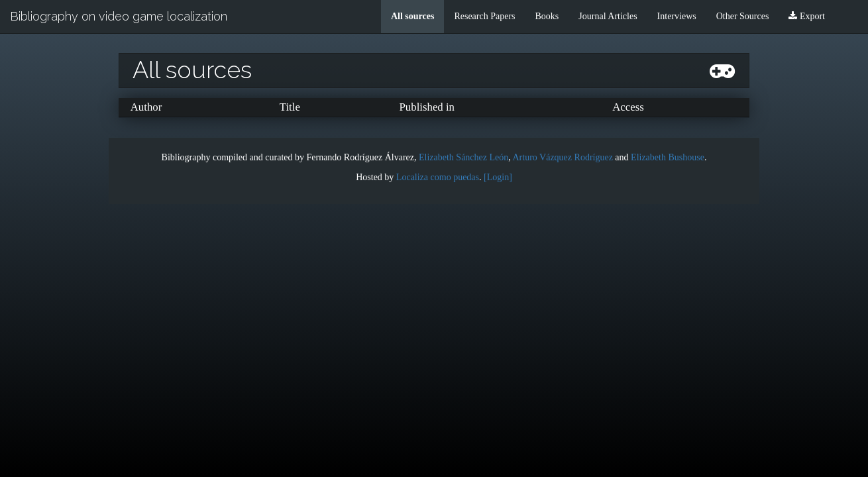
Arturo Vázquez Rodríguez (563, 157)
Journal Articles (608, 16)
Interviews (677, 16)
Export (807, 16)
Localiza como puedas (438, 177)
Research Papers (484, 16)
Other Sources (743, 16)
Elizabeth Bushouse (668, 157)
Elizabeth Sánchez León (463, 157)
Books (547, 16)
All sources (412, 16)
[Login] (498, 177)
